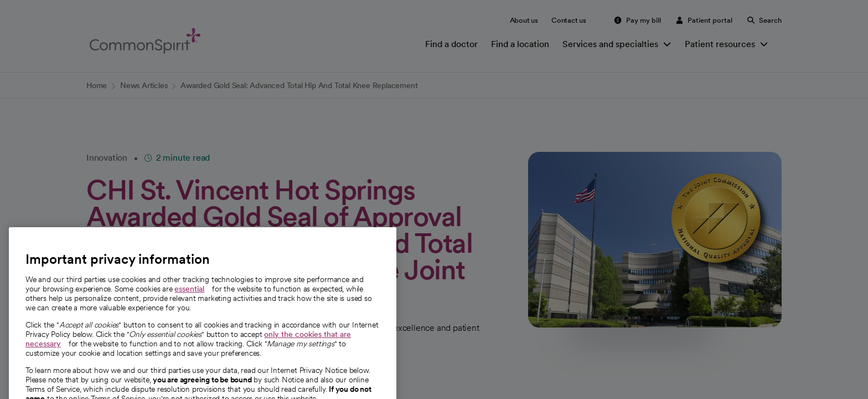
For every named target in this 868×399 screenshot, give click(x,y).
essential (189, 299)
